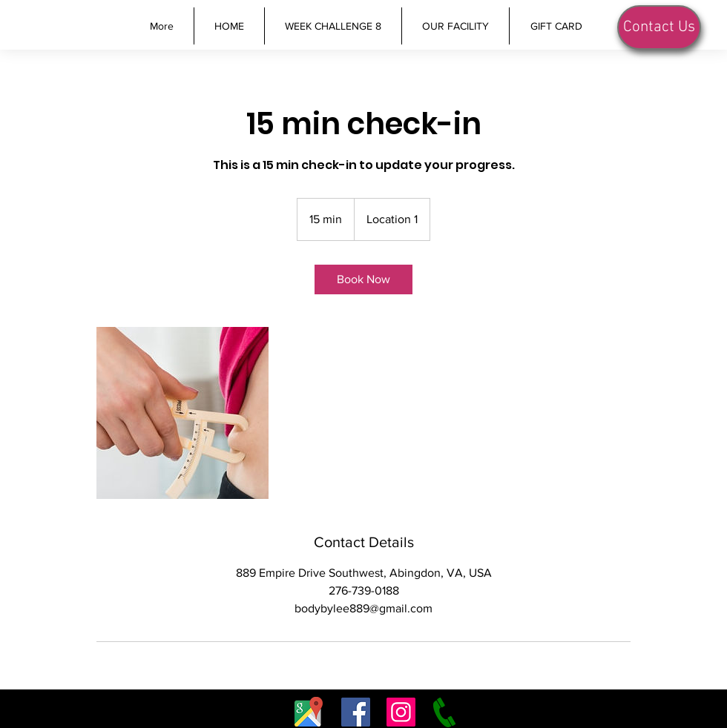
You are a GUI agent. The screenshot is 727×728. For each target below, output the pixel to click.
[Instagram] (401, 712)
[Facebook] (356, 712)
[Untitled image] (182, 413)
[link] (363, 279)
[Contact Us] (659, 27)
